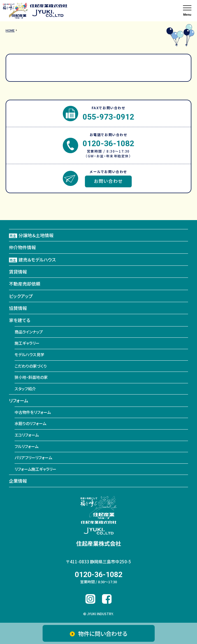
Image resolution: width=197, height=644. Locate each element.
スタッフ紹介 (25, 389)
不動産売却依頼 (25, 284)
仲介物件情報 (22, 247)
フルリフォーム (26, 446)
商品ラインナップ (29, 332)
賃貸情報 (18, 272)
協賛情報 (18, 308)
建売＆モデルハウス (32, 260)
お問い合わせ (108, 181)
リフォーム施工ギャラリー (35, 469)
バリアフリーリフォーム (33, 458)
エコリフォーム (27, 435)
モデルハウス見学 (29, 354)
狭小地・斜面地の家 (31, 377)
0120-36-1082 (108, 143)
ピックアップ (21, 296)
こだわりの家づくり (31, 366)
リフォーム (19, 400)
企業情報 (18, 481)
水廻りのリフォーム (30, 423)
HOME (10, 30)
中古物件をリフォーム (33, 412)
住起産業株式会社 (99, 543)
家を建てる (20, 320)
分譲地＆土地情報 (31, 235)
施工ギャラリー (27, 343)
